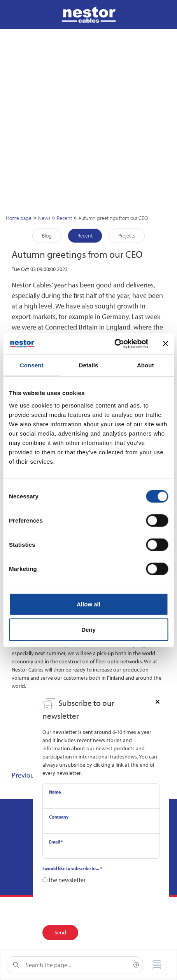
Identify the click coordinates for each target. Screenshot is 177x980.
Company (59, 817)
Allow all (88, 604)
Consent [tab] (32, 365)
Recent (64, 218)
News (44, 218)
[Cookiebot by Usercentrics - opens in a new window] (114, 344)
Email (56, 842)
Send (60, 932)
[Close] (158, 701)
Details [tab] (89, 365)
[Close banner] (165, 344)
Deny (88, 630)
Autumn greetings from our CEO (113, 218)
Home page (19, 218)
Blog (47, 236)
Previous (24, 775)
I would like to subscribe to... (72, 868)
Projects (127, 236)
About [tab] (145, 365)
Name (55, 792)
